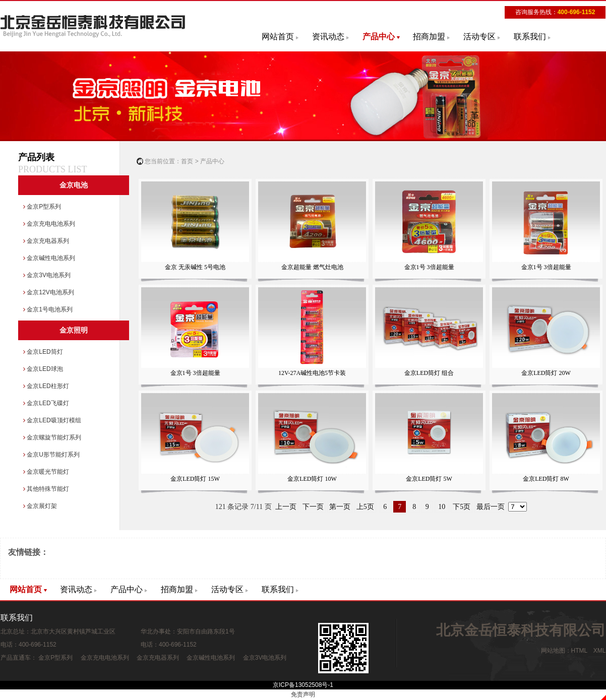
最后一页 (491, 507)
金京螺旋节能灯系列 (52, 437)
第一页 (340, 507)
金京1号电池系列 (48, 309)
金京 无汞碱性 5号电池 (195, 226)
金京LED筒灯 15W (195, 438)
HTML (579, 651)
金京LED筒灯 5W (429, 438)
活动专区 (479, 37)
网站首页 (278, 37)
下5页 (462, 507)
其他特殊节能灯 (46, 489)
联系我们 (530, 37)
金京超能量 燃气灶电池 (312, 226)
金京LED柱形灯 (46, 386)
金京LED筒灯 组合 (429, 332)
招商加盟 (429, 37)
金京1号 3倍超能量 (429, 226)
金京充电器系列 (46, 241)
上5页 (365, 507)
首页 (187, 161)
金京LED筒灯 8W (546, 438)
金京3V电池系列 (47, 275)
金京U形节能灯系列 (51, 455)
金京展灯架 (40, 506)
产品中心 (379, 37)
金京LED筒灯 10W (312, 438)
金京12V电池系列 (49, 292)
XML (599, 651)
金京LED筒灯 (43, 352)
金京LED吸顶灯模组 (52, 420)
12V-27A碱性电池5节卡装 (312, 332)
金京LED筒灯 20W (546, 332)
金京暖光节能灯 (46, 472)
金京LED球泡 (43, 369)
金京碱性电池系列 (49, 258)
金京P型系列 (42, 207)
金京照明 (74, 330)
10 (442, 507)
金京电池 (74, 185)
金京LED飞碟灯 (46, 403)
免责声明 (303, 694)
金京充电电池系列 (49, 224)
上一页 (286, 507)
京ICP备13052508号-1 (303, 685)
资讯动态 (328, 37)
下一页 (313, 507)
